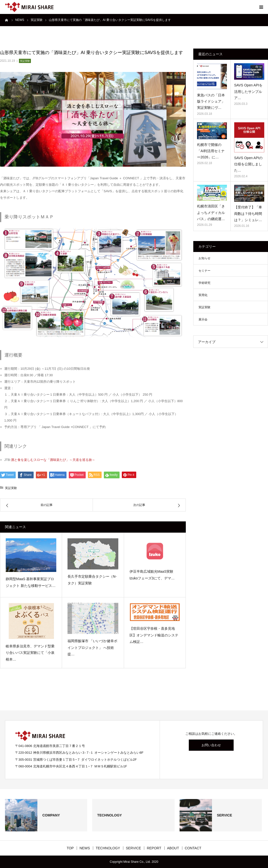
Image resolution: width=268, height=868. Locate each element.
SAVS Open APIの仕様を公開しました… (248, 164)
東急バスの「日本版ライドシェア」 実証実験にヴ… (211, 101)
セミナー (204, 271)
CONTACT (193, 848)
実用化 (203, 295)
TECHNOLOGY (108, 848)
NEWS (85, 848)
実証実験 (25, 61)
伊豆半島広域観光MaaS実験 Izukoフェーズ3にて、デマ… (152, 575)
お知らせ (204, 258)
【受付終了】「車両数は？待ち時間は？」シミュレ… (248, 213)
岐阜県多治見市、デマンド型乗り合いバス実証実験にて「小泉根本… (30, 653)
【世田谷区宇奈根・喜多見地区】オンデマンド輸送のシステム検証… (154, 635)
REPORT (154, 848)
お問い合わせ (211, 745)
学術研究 (204, 283)
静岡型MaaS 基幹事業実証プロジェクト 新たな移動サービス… (31, 582)
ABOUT (173, 848)
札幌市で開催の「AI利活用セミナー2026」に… (211, 151)
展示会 (203, 319)
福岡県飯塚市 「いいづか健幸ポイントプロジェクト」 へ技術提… (92, 648)
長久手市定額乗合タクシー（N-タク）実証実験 (92, 580)
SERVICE (133, 848)
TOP (70, 848)
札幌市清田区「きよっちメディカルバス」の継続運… (211, 212)
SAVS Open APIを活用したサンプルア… (248, 91)
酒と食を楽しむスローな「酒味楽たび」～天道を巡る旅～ (53, 460)
